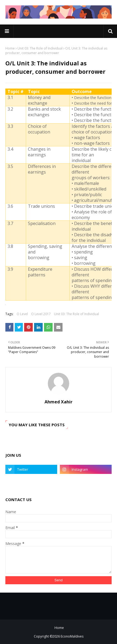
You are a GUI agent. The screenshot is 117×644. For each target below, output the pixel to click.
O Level (22, 314)
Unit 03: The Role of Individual (40, 48)
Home (10, 48)
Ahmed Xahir (58, 402)
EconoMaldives (72, 636)
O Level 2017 (41, 314)
